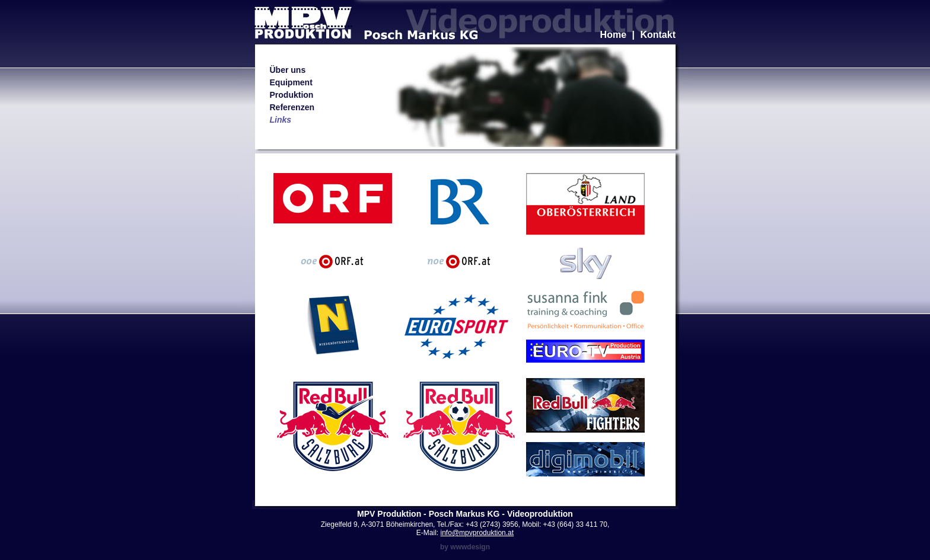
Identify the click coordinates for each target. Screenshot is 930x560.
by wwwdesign (465, 547)
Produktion (292, 95)
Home (613, 35)
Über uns (288, 70)
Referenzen (292, 107)
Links (281, 120)
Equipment (291, 82)
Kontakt (658, 35)
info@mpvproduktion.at (477, 533)
